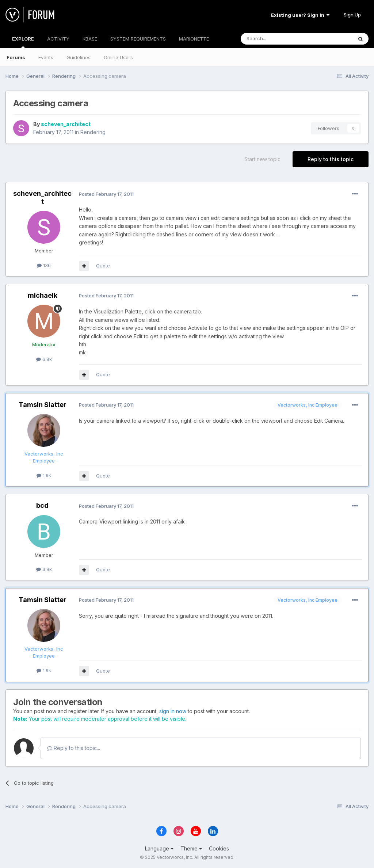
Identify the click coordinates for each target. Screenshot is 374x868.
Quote (103, 266)
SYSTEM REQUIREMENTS (138, 39)
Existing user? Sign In (300, 15)
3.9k (44, 569)
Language (159, 848)
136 (44, 265)
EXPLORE (23, 42)
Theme (191, 848)
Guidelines (79, 57)
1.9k (44, 475)
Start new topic (262, 159)
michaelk (43, 295)
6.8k (44, 359)
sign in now (173, 711)
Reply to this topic (331, 159)
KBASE (90, 39)
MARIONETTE (194, 39)
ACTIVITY (58, 39)
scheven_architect (66, 124)
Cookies (219, 848)
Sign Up (352, 15)
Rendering (93, 132)
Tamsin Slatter (43, 405)
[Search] (278, 39)
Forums (16, 57)
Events (46, 57)
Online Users (118, 57)
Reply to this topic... (74, 748)
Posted (106, 194)
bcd (42, 505)
